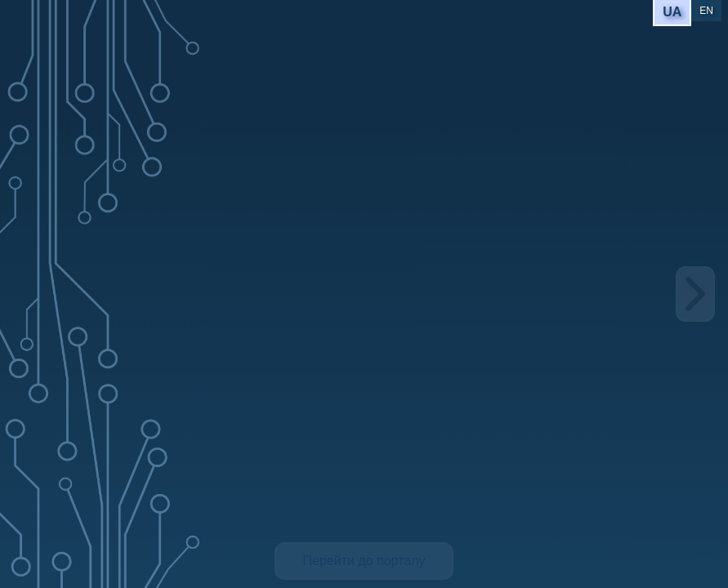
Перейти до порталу (364, 561)
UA (672, 12)
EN (706, 11)
